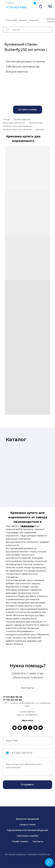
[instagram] (15, 728)
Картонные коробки (27, 836)
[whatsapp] (20, 728)
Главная (6, 119)
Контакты (38, 841)
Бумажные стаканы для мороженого (17, 126)
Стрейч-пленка (20, 841)
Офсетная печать (36, 123)
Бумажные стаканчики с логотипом (17, 129)
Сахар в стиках (27, 824)
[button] (40, 6)
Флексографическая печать (14, 123)
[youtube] (41, 728)
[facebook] (30, 728)
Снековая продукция (22, 119)
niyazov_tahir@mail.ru (27, 715)
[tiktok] (25, 728)
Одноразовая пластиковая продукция (28, 830)
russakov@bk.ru (27, 712)
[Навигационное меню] (50, 7)
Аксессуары (40, 129)
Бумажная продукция (28, 819)
